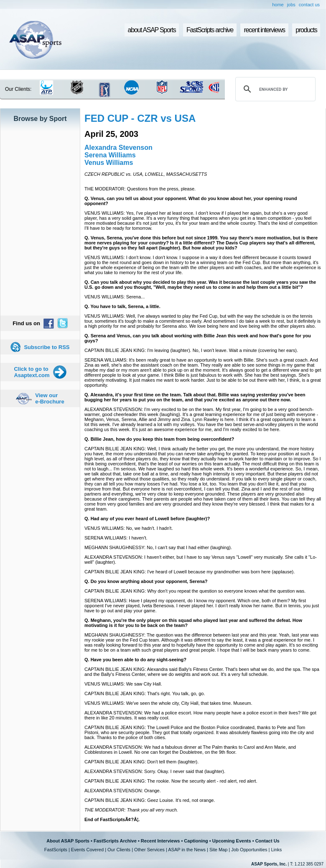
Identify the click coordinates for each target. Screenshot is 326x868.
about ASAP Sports (152, 30)
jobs (291, 5)
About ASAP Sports (68, 841)
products (306, 30)
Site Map (218, 850)
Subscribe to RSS (47, 347)
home (278, 5)
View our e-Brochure (50, 398)
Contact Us (267, 841)
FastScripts (56, 850)
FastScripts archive (210, 30)
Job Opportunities (249, 850)
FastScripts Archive (115, 841)
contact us (309, 5)
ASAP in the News (187, 850)
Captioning (196, 841)
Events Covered (87, 850)
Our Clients (119, 850)
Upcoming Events (232, 841)
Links (276, 850)
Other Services (149, 850)
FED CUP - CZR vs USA (140, 118)
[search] (274, 89)
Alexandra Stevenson (118, 148)
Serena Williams (110, 155)
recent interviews (264, 30)
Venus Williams (109, 163)
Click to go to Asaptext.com (32, 372)
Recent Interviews (160, 841)
